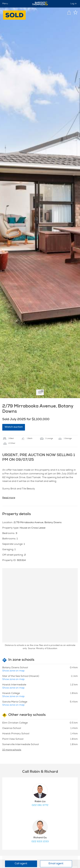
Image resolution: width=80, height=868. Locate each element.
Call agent (21, 864)
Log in (74, 4)
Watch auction (14, 427)
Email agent (56, 864)
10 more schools (12, 750)
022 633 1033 (40, 842)
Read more (9, 498)
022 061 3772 (40, 805)
